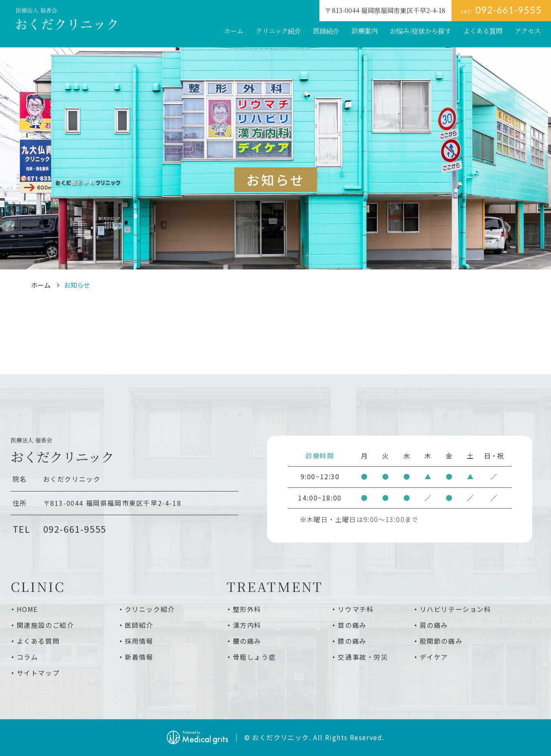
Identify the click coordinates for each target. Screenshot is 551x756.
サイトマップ (38, 673)
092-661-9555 (75, 529)
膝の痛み (352, 641)
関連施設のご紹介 (45, 625)
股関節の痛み (441, 641)
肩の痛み (434, 625)
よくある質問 (38, 641)
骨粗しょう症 (254, 657)
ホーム (41, 285)
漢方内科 (247, 625)
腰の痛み (247, 641)
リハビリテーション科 (456, 609)
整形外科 (247, 609)
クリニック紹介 (150, 609)
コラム (28, 657)
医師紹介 (139, 625)
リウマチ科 (356, 609)
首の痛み (352, 625)
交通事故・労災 (363, 657)
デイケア (434, 657)
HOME (27, 609)
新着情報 (139, 657)
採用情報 (139, 641)
